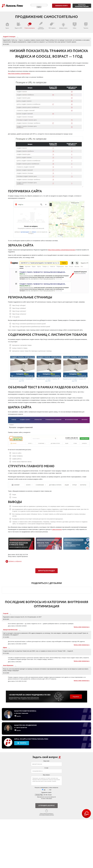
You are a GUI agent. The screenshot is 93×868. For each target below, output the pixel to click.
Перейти (22, 743)
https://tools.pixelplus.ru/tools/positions (19, 74)
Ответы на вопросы (30, 26)
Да (44, 790)
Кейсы (75, 26)
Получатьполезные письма (82, 6)
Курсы (7, 26)
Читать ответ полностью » (82, 627)
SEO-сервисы (52, 26)
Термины (86, 26)
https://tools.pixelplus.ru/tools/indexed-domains (62, 250)
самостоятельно (57, 529)
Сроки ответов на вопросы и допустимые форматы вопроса (46, 812)
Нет (49, 790)
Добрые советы (63, 26)
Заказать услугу (61, 6)
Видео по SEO (18, 26)
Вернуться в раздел (46, 571)
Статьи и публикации (41, 26)
